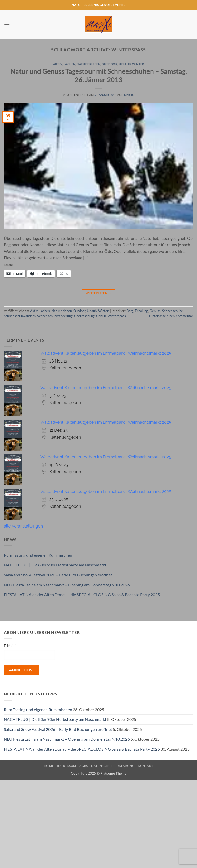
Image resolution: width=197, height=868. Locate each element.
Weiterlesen (98, 293)
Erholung (141, 311)
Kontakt (145, 766)
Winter (138, 64)
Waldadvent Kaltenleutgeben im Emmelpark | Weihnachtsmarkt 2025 (106, 353)
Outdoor (109, 64)
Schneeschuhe (173, 311)
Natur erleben (88, 64)
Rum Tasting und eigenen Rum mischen (38, 555)
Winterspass (117, 316)
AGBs (83, 766)
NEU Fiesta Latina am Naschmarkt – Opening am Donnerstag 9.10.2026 (67, 585)
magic (129, 95)
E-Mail (10, 645)
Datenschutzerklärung (113, 766)
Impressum (67, 766)
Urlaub (125, 64)
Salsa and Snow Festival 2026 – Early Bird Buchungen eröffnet (58, 575)
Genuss (155, 311)
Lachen (70, 64)
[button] (7, 24)
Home (49, 766)
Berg (130, 311)
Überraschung (84, 316)
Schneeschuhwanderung (55, 316)
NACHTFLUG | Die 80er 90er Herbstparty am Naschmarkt (55, 565)
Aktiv (58, 64)
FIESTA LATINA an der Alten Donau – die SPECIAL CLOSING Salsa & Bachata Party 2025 (82, 595)
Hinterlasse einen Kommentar (171, 316)
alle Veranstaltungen (23, 526)
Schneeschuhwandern (20, 316)
